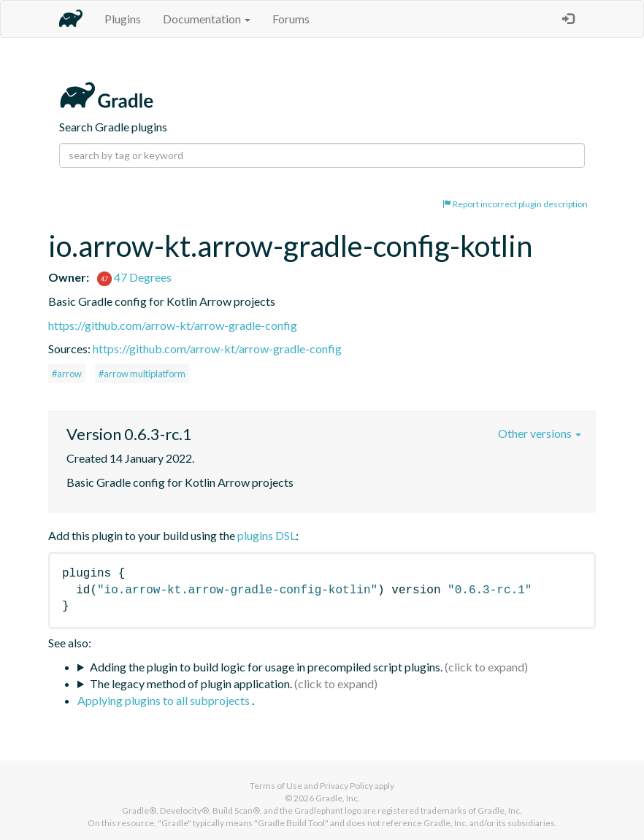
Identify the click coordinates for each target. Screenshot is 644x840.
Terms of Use (276, 786)
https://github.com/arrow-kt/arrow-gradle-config (173, 325)
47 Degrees (134, 277)
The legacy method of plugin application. (191, 683)
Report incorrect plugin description (515, 204)
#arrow (67, 374)
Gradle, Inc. (338, 798)
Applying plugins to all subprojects (165, 700)
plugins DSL (267, 535)
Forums (291, 19)
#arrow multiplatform (142, 374)
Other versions (540, 433)
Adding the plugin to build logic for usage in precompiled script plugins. (266, 667)
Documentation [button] (207, 19)
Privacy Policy (346, 786)
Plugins (123, 19)
